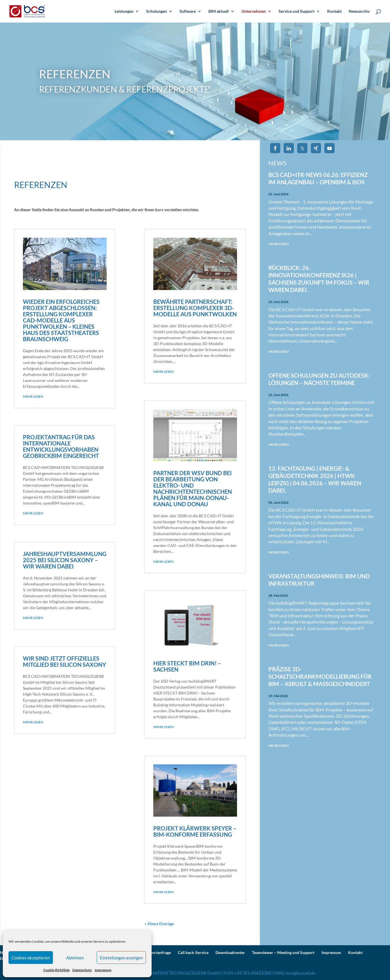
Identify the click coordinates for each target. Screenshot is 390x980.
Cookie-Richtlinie (56, 970)
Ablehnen (75, 958)
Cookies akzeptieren (31, 958)
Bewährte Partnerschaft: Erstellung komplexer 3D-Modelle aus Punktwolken (195, 308)
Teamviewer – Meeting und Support (283, 952)
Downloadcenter (230, 952)
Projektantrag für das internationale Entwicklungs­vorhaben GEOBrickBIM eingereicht (61, 446)
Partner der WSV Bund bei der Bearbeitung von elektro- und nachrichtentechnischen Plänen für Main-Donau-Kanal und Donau (193, 488)
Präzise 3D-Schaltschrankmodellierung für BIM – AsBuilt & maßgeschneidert (320, 676)
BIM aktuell (219, 11)
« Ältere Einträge (159, 924)
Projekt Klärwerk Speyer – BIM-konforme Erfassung (195, 831)
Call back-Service (193, 952)
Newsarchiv (359, 11)
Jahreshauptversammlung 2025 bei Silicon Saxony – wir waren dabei (65, 560)
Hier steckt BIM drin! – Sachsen (187, 666)
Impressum (103, 970)
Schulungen (157, 11)
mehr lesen (33, 396)
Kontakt (334, 11)
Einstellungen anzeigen (121, 958)
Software (188, 11)
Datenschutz (82, 970)
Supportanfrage (157, 952)
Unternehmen (254, 11)
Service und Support (297, 11)
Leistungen (124, 11)
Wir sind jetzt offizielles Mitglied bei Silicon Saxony (64, 661)
